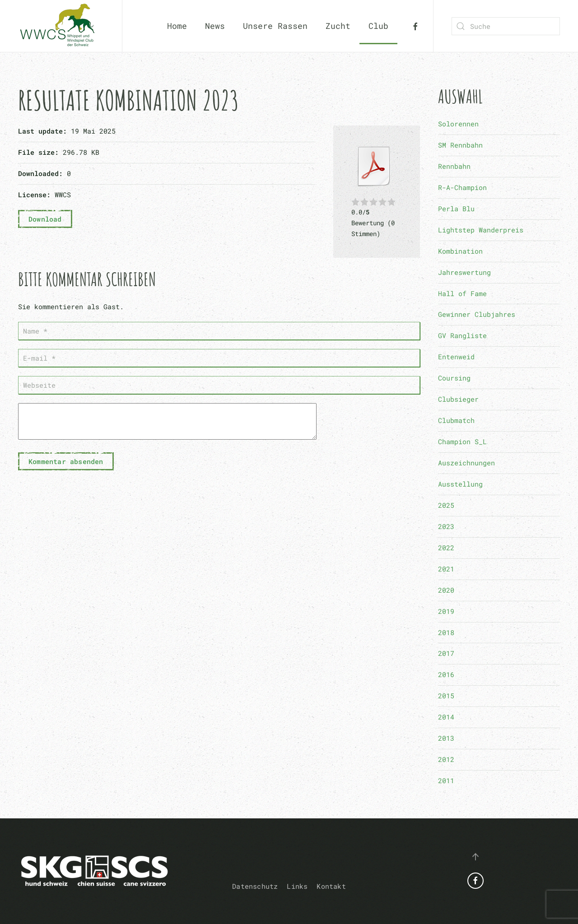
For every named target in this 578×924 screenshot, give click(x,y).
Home (177, 26)
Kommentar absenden (66, 468)
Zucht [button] (338, 26)
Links (297, 886)
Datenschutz (255, 886)
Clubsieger (458, 399)
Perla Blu (456, 209)
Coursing (454, 378)
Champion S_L (462, 441)
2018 (446, 632)
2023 (446, 526)
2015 (446, 696)
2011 (446, 780)
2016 (446, 674)
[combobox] (506, 26)
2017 (446, 653)
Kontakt (331, 886)
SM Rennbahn (460, 145)
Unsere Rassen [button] (275, 26)
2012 (446, 759)
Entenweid (456, 357)
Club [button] (378, 26)
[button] (475, 857)
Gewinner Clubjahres (477, 314)
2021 (446, 569)
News (215, 26)
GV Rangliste (462, 335)
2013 (446, 738)
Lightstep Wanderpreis (481, 230)
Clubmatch (456, 420)
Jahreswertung (464, 272)
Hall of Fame (462, 293)
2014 (446, 717)
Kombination (460, 251)
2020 (446, 590)
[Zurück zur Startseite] (61, 26)
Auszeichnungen (466, 463)
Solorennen (458, 124)
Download (45, 219)
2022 (446, 548)
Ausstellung (460, 484)
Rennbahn (454, 166)
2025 (446, 505)
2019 (446, 611)
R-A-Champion (462, 187)
